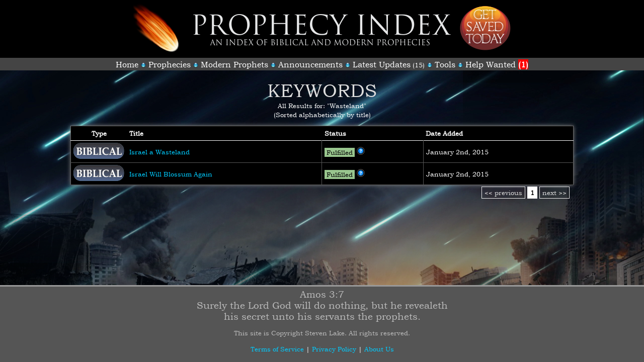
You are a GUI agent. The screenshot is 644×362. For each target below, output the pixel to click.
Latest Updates (382, 64)
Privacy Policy (334, 349)
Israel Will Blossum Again (171, 174)
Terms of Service (277, 349)
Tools (445, 64)
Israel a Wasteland (159, 152)
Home (127, 64)
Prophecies (170, 64)
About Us (379, 349)
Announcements (310, 64)
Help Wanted (497, 64)
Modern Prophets (234, 64)
